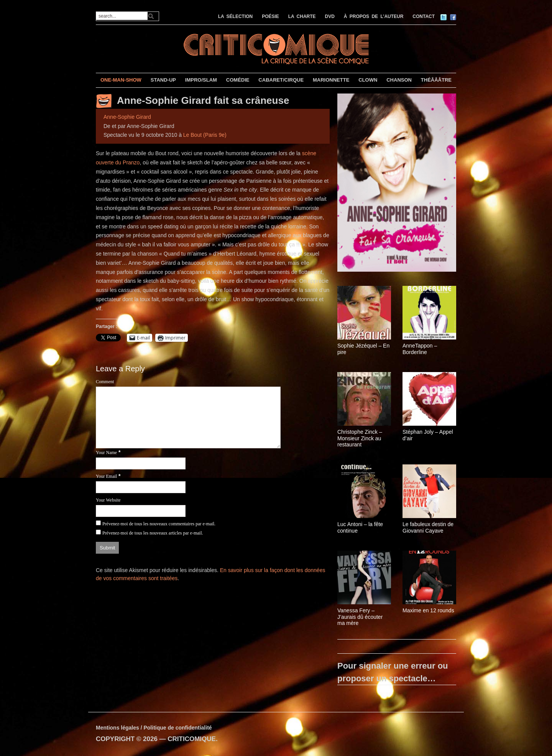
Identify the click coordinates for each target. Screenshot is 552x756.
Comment (105, 382)
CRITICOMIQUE (192, 739)
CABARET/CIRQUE (281, 80)
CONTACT (424, 16)
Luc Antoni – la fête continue (360, 527)
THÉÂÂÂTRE (436, 80)
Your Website (108, 500)
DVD (330, 16)
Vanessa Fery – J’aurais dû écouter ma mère (360, 617)
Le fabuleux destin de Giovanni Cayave (428, 527)
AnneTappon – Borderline (420, 349)
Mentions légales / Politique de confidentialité (154, 728)
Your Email (106, 476)
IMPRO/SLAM (201, 80)
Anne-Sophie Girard (127, 117)
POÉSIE (270, 16)
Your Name (106, 453)
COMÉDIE (238, 80)
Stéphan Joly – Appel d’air (428, 435)
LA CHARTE (302, 16)
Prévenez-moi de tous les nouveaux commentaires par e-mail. (159, 524)
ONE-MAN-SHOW (121, 80)
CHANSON (399, 80)
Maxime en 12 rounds (428, 610)
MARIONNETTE (331, 80)
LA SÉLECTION (236, 16)
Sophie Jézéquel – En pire (363, 349)
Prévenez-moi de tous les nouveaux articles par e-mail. (153, 533)
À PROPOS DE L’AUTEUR (374, 16)
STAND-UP (163, 80)
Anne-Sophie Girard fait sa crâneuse (203, 100)
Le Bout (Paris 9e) (205, 135)
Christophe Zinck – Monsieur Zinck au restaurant (360, 438)
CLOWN (368, 80)
